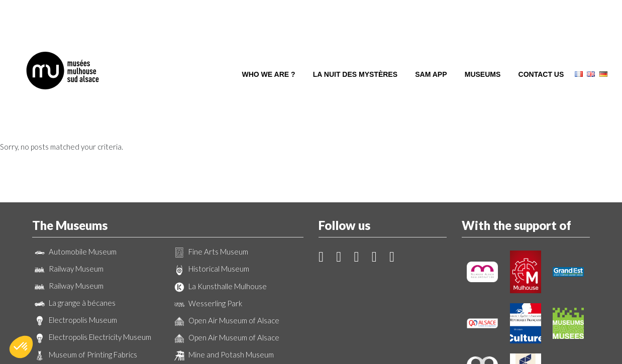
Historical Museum (211, 201)
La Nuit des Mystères (355, 39)
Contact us (541, 39)
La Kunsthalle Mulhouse (219, 218)
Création (311, 352)
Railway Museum (68, 201)
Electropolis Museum (75, 252)
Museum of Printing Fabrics (85, 287)
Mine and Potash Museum (223, 287)
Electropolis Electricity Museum (92, 270)
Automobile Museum (74, 184)
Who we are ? (269, 39)
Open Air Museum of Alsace (226, 253)
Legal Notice (358, 343)
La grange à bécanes (74, 235)
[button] (21, 347)
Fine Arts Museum (210, 184)
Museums (483, 39)
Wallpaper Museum (72, 304)
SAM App (431, 39)
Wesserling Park (207, 235)
